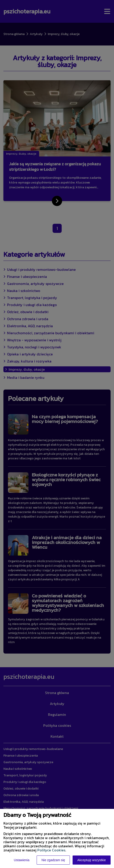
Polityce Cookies (51, 850)
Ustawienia (22, 860)
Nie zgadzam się (53, 860)
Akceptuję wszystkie (92, 860)
